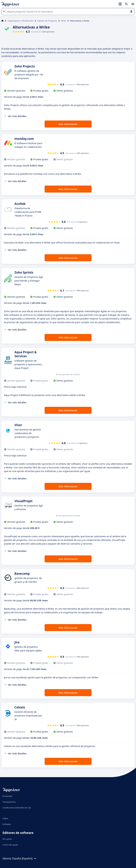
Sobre (5, 818)
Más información (68, 124)
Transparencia (9, 802)
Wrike (64, 21)
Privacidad (7, 796)
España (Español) (25, 858)
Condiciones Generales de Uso (17, 808)
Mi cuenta (7, 839)
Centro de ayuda (10, 845)
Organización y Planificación (20, 21)
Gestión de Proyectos (47, 21)
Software (7, 824)
